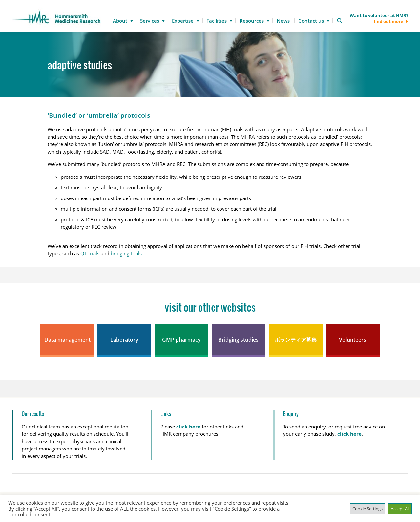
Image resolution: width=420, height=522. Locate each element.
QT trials (90, 253)
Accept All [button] (400, 509)
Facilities (217, 21)
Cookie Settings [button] (367, 509)
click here (349, 434)
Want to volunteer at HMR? (379, 18)
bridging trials (126, 253)
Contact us (311, 21)
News (283, 21)
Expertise (183, 21)
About (120, 21)
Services (150, 21)
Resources (252, 21)
